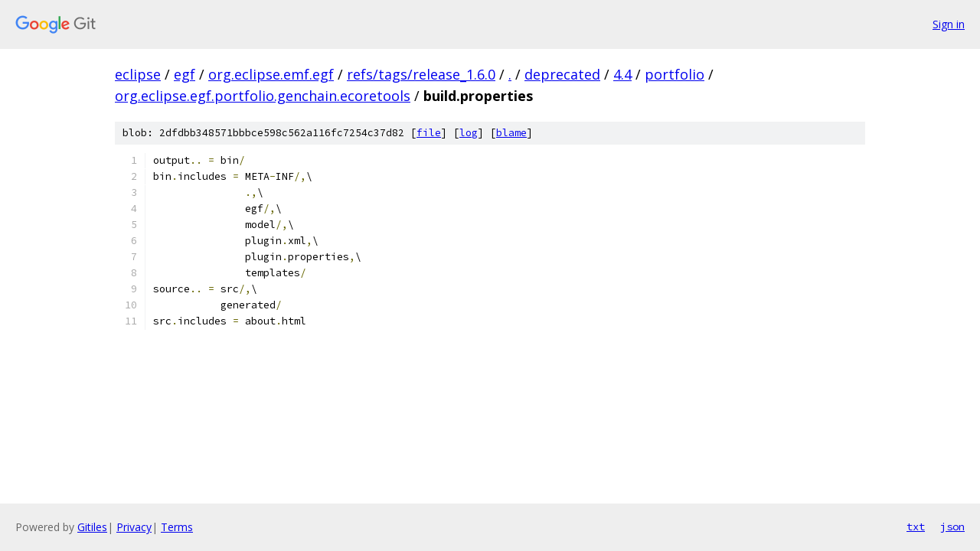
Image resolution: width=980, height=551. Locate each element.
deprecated (562, 74)
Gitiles (92, 527)
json (952, 527)
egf (185, 74)
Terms (177, 527)
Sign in (949, 24)
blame (511, 133)
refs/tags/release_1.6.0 (421, 74)
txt (916, 527)
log (469, 133)
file (429, 133)
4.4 (622, 74)
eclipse (138, 74)
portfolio (675, 74)
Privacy (134, 527)
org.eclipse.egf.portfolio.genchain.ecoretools (263, 96)
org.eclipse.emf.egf (271, 74)
